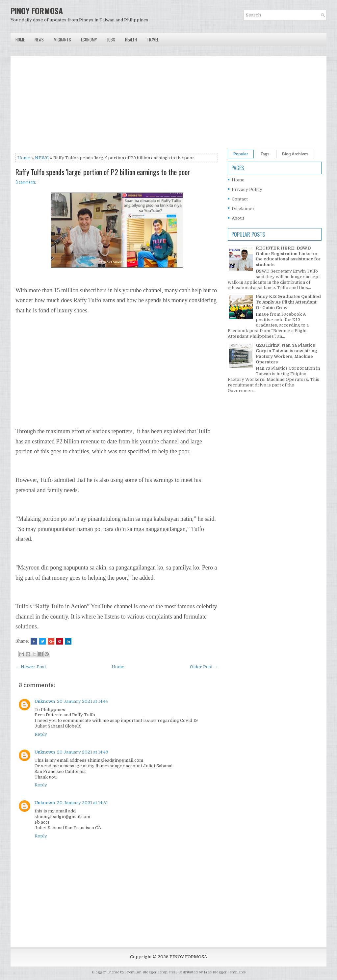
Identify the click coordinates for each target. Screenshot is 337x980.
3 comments (26, 182)
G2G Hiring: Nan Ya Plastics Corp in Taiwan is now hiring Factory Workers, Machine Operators (286, 354)
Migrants (62, 40)
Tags (265, 154)
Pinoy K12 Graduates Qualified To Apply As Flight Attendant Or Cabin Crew (288, 302)
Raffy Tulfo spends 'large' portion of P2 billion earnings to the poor (103, 172)
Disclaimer (243, 209)
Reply (41, 734)
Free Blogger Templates (225, 972)
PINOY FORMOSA (37, 11)
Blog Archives (295, 154)
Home (20, 40)
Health (131, 40)
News (39, 40)
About (238, 218)
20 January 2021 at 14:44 (82, 701)
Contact (240, 199)
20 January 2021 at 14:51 (82, 803)
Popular (241, 154)
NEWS (42, 158)
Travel (153, 40)
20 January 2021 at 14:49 (83, 752)
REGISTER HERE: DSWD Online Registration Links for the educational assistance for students (288, 256)
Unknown (45, 701)
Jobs (111, 40)
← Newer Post (31, 667)
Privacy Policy (247, 189)
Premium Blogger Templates (150, 972)
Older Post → (204, 667)
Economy (89, 40)
